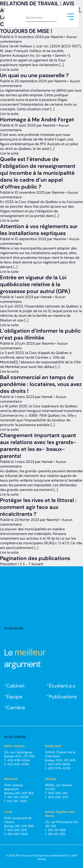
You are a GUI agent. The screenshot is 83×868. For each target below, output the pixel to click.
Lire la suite (9, 69)
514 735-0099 (18, 797)
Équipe (14, 697)
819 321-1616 (57, 830)
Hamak (41, 859)
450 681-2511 (17, 830)
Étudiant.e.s (62, 686)
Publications (63, 697)
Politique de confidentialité (50, 856)
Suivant (37, 564)
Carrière (16, 708)
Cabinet (16, 686)
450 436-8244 (18, 760)
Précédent (8, 564)
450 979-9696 (59, 764)
